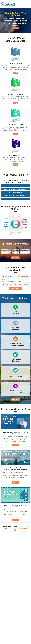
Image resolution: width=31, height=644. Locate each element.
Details (15, 73)
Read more (15, 445)
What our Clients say (15, 289)
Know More (16, 28)
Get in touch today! (21, 529)
